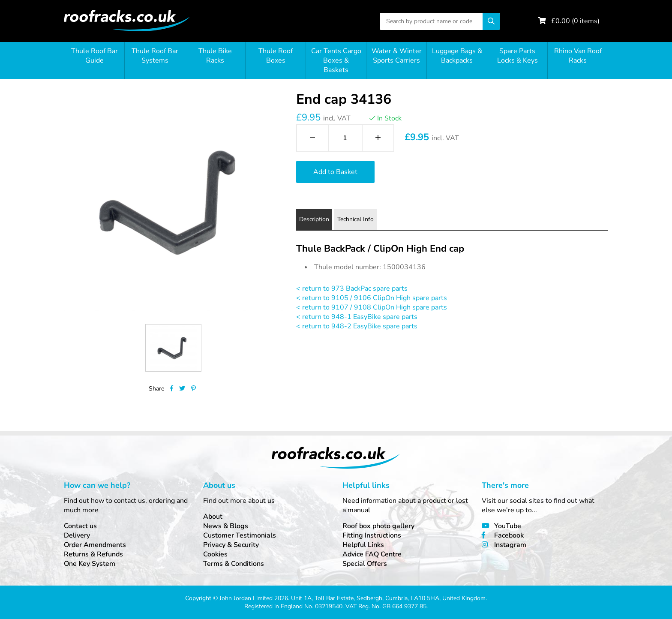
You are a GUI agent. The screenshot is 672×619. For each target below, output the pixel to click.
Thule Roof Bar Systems (155, 56)
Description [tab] (314, 219)
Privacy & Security (231, 545)
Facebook (509, 535)
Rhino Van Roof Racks (578, 56)
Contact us (80, 526)
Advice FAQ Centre (372, 554)
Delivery (77, 535)
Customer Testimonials (240, 535)
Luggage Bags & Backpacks (457, 56)
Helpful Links (363, 545)
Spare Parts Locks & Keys (517, 56)
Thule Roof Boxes (276, 56)
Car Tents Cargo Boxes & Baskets (336, 60)
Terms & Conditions (234, 564)
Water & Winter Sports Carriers (397, 56)
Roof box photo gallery (378, 526)
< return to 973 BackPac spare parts (352, 288)
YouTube (508, 526)
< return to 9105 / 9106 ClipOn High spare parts (372, 298)
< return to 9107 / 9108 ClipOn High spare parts (372, 307)
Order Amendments (95, 545)
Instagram (510, 545)
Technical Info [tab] (355, 219)
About (213, 517)
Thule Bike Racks (215, 56)
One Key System (90, 564)
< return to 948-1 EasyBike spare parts (357, 317)
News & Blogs (226, 526)
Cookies (215, 554)
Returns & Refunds (93, 554)
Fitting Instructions (372, 535)
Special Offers (365, 564)
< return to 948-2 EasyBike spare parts (357, 326)
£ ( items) (575, 21)
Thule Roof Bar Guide (94, 56)
